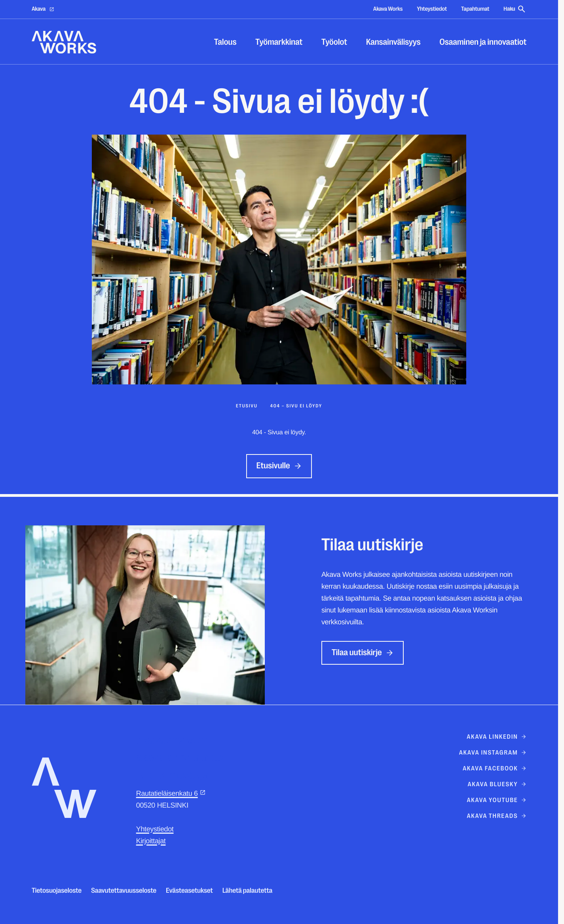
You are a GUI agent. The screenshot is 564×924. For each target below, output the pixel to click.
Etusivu (247, 406)
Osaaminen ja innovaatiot (483, 42)
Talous (225, 42)
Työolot (334, 42)
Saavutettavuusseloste (124, 891)
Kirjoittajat (151, 841)
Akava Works (388, 9)
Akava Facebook (495, 768)
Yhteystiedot (432, 9)
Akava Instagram (493, 753)
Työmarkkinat (279, 42)
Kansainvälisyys (393, 42)
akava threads (497, 816)
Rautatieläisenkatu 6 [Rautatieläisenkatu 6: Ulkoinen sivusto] (171, 793)
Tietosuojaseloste (57, 891)
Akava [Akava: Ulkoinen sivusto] (43, 9)
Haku (515, 9)
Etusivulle (279, 466)
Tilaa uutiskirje (363, 653)
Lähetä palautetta (248, 891)
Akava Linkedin (497, 737)
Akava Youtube (497, 800)
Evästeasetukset (189, 891)
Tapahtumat (475, 9)
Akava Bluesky (497, 784)
